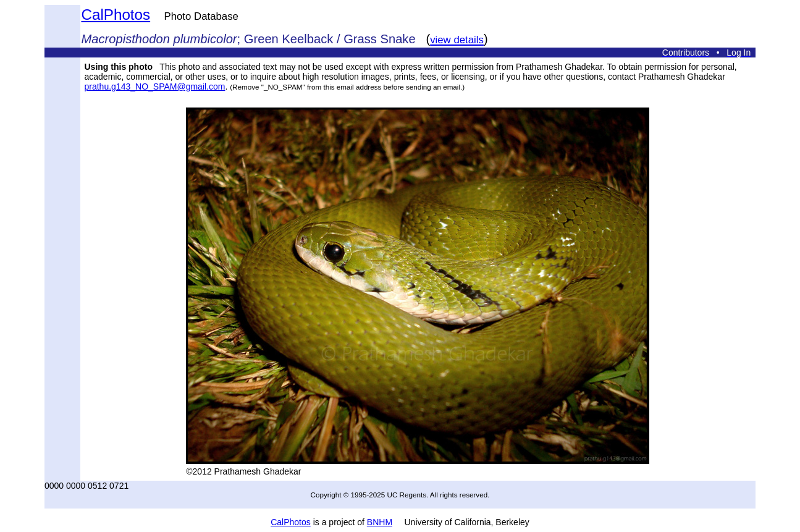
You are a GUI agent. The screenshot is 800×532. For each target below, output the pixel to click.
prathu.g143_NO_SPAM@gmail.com (155, 87)
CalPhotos (116, 15)
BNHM (380, 522)
